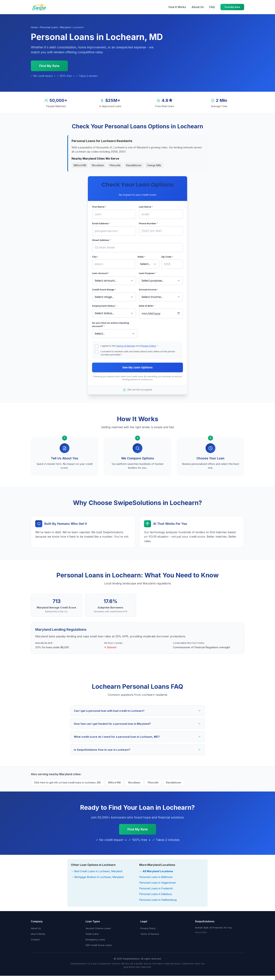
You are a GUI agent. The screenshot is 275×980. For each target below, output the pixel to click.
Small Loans (92, 931)
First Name (99, 207)
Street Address (101, 239)
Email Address (101, 223)
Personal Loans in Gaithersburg (158, 897)
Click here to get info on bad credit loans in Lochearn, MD (67, 780)
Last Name (146, 207)
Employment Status (104, 303)
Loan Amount (101, 272)
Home (34, 27)
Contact (35, 937)
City (95, 256)
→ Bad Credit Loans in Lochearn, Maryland (97, 869)
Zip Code (167, 256)
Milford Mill (80, 165)
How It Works (177, 7)
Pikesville (115, 165)
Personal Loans (49, 27)
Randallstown (134, 165)
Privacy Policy (148, 343)
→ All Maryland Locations (156, 869)
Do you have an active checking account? (110, 322)
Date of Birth (147, 303)
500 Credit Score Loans (99, 942)
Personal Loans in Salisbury (156, 891)
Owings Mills (154, 165)
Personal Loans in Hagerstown (158, 880)
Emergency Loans (95, 937)
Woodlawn (98, 165)
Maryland (65, 27)
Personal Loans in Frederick (156, 886)
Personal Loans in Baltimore (156, 874)
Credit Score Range (104, 288)
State (141, 256)
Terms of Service (126, 343)
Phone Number (148, 223)
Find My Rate (232, 7)
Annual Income (149, 288)
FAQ (212, 7)
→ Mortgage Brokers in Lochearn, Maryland (97, 874)
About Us (198, 7)
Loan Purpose (148, 272)
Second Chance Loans (98, 926)
